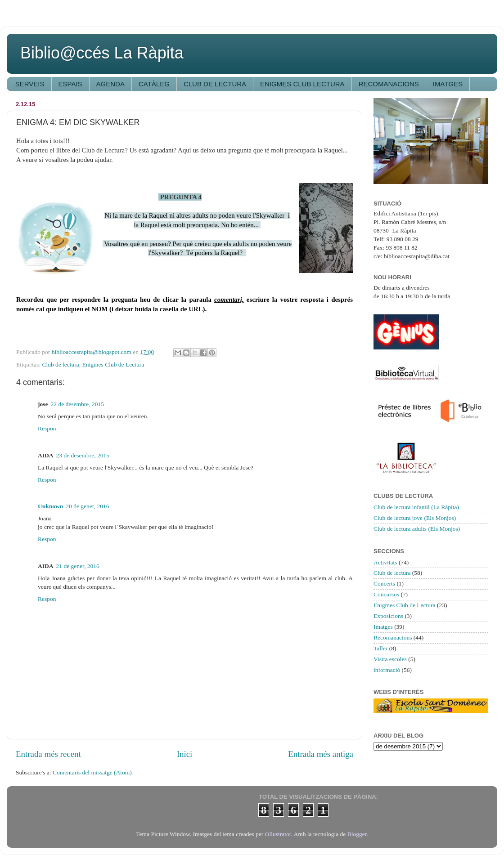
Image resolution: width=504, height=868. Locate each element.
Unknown (50, 506)
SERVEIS (30, 84)
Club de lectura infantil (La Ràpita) (416, 507)
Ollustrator (278, 834)
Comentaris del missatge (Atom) (92, 772)
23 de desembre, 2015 (83, 455)
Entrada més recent (48, 754)
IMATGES (448, 84)
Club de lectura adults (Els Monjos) (417, 529)
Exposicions (388, 616)
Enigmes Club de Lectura (113, 365)
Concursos (386, 594)
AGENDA (110, 84)
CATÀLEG (154, 84)
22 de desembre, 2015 (77, 404)
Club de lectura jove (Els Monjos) (415, 518)
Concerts (384, 584)
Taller (380, 648)
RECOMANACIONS (389, 84)
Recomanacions (393, 638)
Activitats (385, 562)
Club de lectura (60, 365)
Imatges (383, 627)
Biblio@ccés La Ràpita (102, 53)
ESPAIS (70, 84)
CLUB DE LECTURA (215, 84)
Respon (47, 428)
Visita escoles (390, 659)
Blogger (357, 834)
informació (387, 670)
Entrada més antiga (321, 754)
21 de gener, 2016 (78, 566)
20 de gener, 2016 (87, 506)
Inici (185, 754)
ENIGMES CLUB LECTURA (302, 84)
